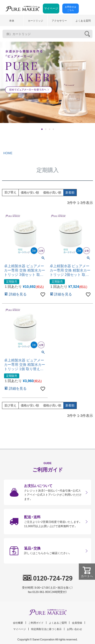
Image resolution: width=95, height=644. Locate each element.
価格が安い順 (30, 193)
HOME (8, 153)
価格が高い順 (52, 193)
